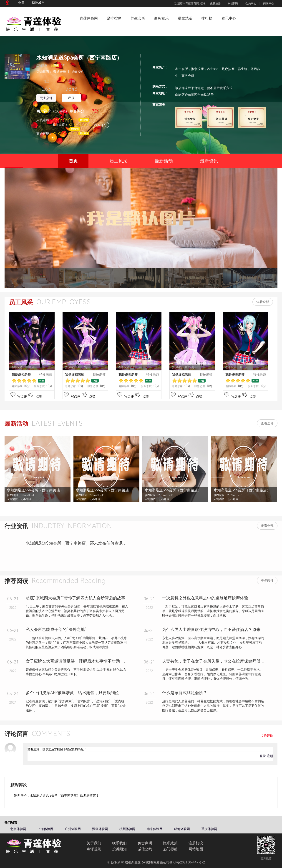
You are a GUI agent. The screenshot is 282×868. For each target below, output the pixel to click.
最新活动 (164, 161)
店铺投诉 (78, 72)
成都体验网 (182, 829)
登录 (203, 3)
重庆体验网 (209, 829)
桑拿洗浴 (185, 18)
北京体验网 (18, 829)
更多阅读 (267, 580)
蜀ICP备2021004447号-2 (187, 862)
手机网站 (233, 3)
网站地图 (196, 849)
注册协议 (196, 843)
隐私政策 (170, 843)
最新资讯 (209, 161)
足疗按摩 (114, 18)
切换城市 (38, 3)
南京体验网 (155, 829)
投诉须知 (119, 849)
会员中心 (251, 3)
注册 (270, 756)
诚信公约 (145, 849)
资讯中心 (229, 18)
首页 (68, 163)
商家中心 (269, 3)
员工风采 (118, 161)
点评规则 (94, 849)
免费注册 (215, 3)
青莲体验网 (89, 18)
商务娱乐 (161, 18)
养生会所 (138, 18)
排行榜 (207, 18)
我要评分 (101, 125)
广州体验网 (73, 829)
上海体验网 (45, 829)
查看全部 (263, 302)
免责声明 (145, 843)
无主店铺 (46, 98)
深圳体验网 (100, 829)
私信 (71, 98)
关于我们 (94, 843)
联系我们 (119, 843)
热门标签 (170, 849)
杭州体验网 (127, 829)
